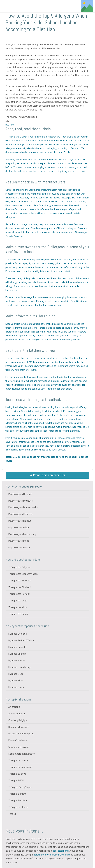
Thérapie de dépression (20, 767)
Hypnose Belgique (18, 634)
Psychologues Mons (19, 541)
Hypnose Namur (16, 687)
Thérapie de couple (18, 760)
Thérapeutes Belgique (20, 567)
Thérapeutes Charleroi (20, 587)
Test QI (12, 814)
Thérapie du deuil (17, 774)
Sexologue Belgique (19, 747)
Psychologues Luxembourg (22, 534)
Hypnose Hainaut (17, 660)
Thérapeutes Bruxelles (20, 581)
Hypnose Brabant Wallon (21, 640)
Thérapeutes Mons (18, 607)
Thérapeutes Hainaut (19, 594)
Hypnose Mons (16, 680)
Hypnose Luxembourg (19, 667)
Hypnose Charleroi (18, 654)
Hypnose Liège (16, 674)
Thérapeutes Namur (18, 614)
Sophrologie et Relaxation (22, 754)
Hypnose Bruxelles (18, 647)
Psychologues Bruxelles (21, 501)
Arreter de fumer (17, 714)
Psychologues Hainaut (20, 521)
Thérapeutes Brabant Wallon (23, 574)
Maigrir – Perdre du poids (21, 734)
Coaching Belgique (18, 720)
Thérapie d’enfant (17, 794)
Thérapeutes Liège (18, 601)
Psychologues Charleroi (20, 514)
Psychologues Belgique (20, 494)
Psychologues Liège (19, 527)
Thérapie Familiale (18, 800)
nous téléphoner (61, 851)
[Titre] (87, 6)
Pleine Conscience (18, 740)
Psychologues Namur (19, 547)
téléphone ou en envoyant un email (52, 855)
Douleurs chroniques (19, 727)
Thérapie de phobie (18, 807)
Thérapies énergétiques (20, 787)
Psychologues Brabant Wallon (24, 507)
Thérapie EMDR (16, 780)
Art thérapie (14, 707)
